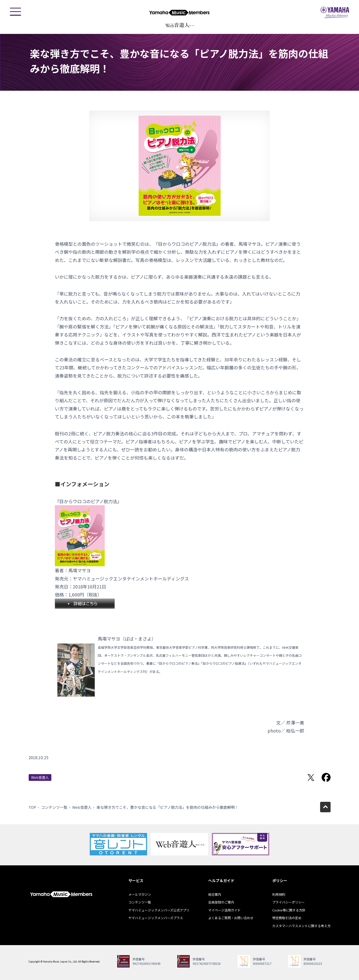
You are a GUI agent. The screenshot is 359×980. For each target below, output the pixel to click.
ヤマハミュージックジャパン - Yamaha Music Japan (335, 12)
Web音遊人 (40, 777)
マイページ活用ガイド (224, 910)
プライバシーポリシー (288, 902)
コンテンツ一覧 (54, 807)
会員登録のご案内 (221, 902)
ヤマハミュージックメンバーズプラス (156, 918)
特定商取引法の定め (287, 918)
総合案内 (215, 894)
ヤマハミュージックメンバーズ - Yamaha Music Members (179, 12)
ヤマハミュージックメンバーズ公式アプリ (159, 910)
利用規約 (279, 894)
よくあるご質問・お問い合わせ (231, 918)
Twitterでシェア (311, 777)
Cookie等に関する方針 (289, 910)
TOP (32, 807)
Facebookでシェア (326, 777)
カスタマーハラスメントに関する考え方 (301, 926)
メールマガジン (140, 894)
